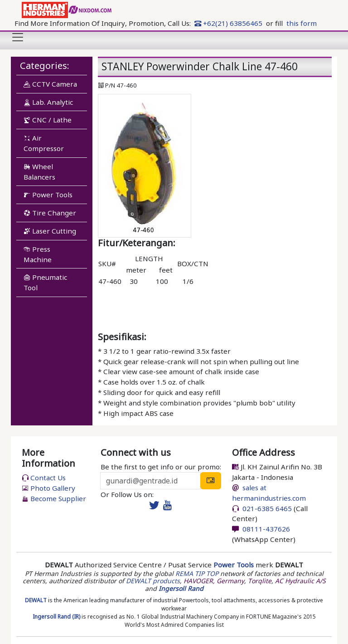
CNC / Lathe (48, 120)
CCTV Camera (50, 84)
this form (302, 23)
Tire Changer (50, 213)
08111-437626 (265, 529)
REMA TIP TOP (197, 573)
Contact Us (44, 478)
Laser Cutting (50, 231)
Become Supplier (54, 498)
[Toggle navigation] (18, 37)
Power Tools (48, 195)
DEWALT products (153, 581)
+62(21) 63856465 (228, 23)
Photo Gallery (48, 488)
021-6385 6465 (266, 508)
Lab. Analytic (48, 102)
